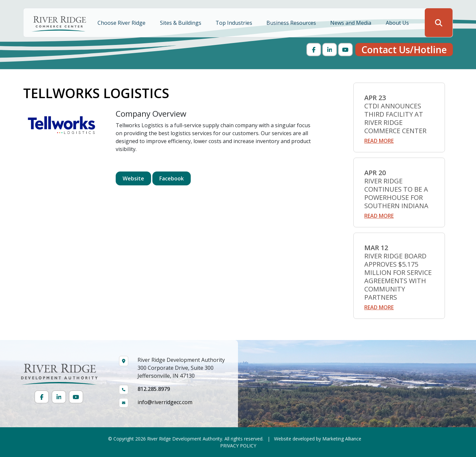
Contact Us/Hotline (404, 50)
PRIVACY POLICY (238, 446)
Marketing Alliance (342, 439)
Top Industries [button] (235, 23)
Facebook (172, 178)
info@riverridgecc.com (165, 402)
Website (133, 178)
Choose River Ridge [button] (122, 23)
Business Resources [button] (292, 23)
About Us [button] (398, 23)
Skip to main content (0, 6)
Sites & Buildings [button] (181, 23)
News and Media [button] (351, 23)
